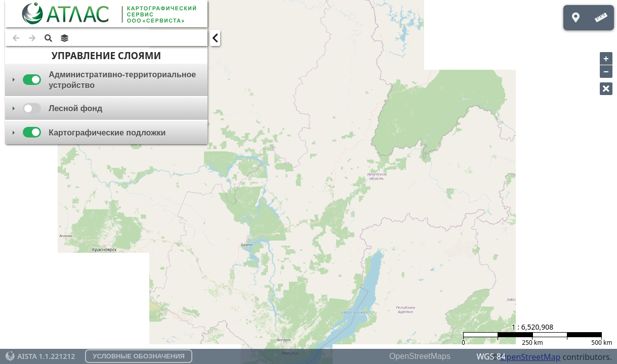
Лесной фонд (75, 108)
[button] (48, 38)
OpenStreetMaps (420, 356)
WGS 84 (491, 356)
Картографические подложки (107, 133)
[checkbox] (32, 80)
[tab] (106, 80)
